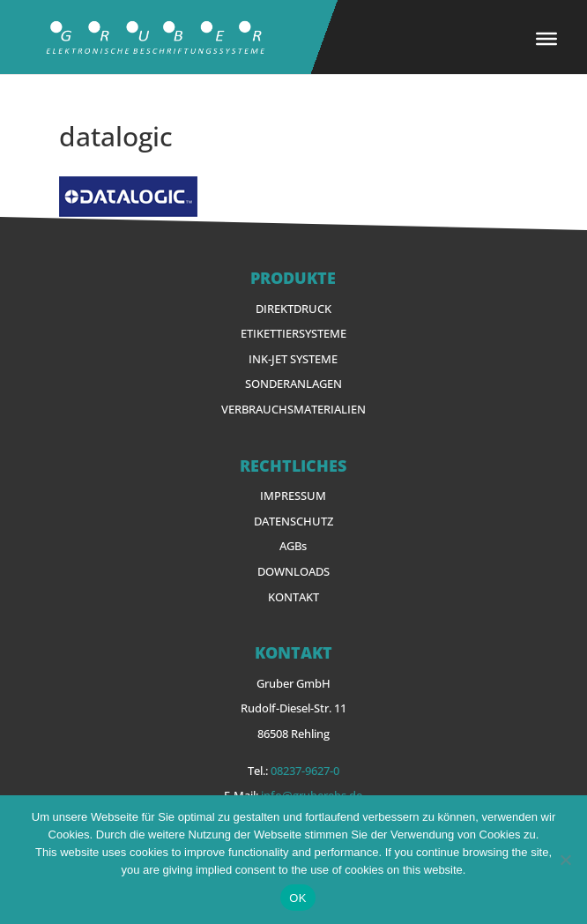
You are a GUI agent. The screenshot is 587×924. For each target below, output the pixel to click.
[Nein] (565, 860)
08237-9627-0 (305, 771)
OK (297, 898)
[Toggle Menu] (546, 39)
